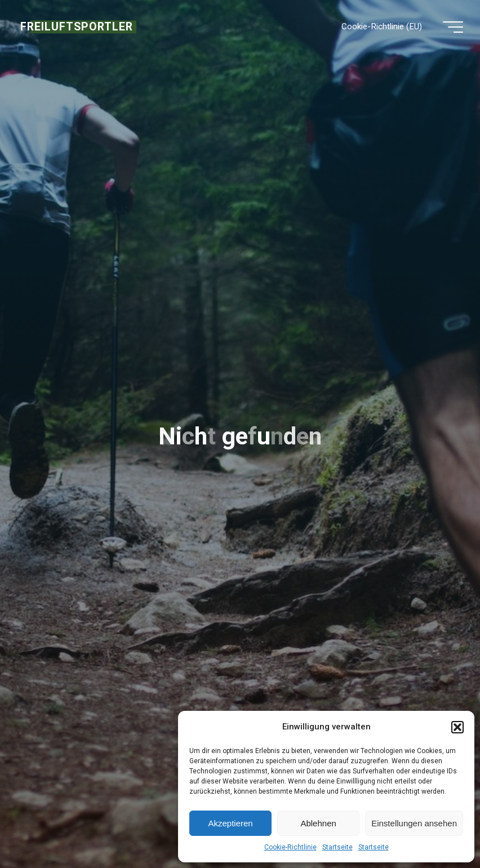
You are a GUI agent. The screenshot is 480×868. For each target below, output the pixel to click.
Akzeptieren (230, 823)
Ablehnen (318, 823)
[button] (457, 727)
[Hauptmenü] (453, 27)
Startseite (337, 847)
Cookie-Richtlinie (290, 847)
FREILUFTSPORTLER (77, 27)
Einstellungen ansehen (414, 823)
